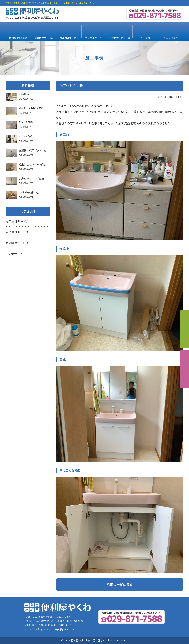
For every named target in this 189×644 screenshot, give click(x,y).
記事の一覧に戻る (119, 584)
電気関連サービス (44, 38)
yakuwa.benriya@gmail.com (58, 629)
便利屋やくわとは (18, 38)
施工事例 (145, 38)
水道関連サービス (69, 38)
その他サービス (16, 254)
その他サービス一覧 (120, 38)
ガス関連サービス (94, 38)
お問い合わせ (171, 38)
